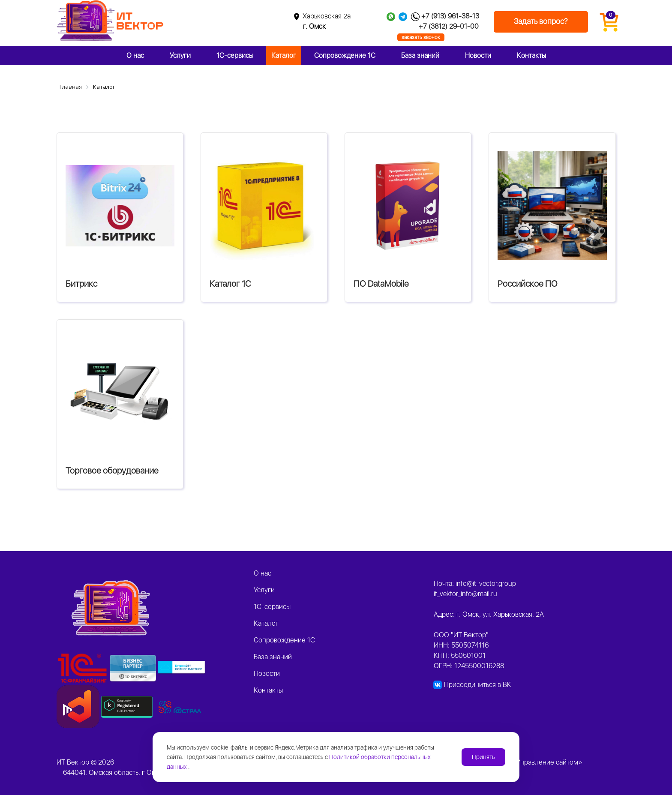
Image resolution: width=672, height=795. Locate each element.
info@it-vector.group (486, 583)
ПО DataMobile (381, 284)
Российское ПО (528, 284)
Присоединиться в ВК (478, 685)
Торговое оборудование (112, 471)
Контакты (531, 55)
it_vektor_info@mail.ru (465, 594)
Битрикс (81, 284)
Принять (483, 757)
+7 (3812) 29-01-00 (449, 26)
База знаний (420, 55)
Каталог (284, 55)
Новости (478, 55)
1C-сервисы (235, 55)
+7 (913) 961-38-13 (450, 16)
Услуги (180, 55)
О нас (135, 55)
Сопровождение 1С (345, 55)
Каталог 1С (230, 284)
